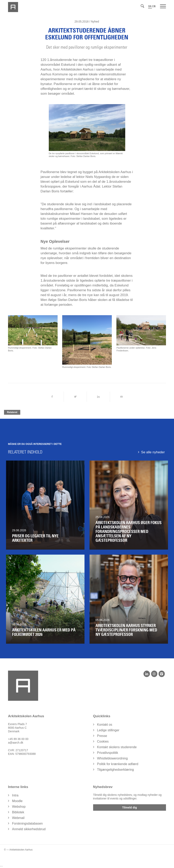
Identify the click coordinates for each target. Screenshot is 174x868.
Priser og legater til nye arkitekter (35, 538)
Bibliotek (18, 812)
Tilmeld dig (129, 807)
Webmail (18, 818)
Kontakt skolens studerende (117, 747)
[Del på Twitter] (75, 397)
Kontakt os (105, 725)
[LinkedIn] (147, 674)
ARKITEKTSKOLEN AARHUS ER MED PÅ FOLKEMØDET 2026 (44, 632)
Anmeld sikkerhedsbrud (29, 829)
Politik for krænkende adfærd (118, 764)
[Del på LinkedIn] (98, 397)
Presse (102, 736)
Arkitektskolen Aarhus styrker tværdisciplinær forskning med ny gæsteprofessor (126, 630)
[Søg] (142, 6)
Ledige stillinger (108, 730)
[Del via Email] (121, 397)
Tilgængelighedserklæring (116, 770)
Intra (15, 795)
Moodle (17, 801)
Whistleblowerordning (112, 758)
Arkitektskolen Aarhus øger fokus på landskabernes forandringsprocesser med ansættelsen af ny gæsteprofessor (129, 531)
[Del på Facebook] (52, 397)
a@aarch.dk (16, 743)
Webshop (19, 807)
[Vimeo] (162, 674)
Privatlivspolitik (108, 753)
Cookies (103, 741)
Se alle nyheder (153, 452)
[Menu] (163, 6)
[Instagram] (154, 674)
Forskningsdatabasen (27, 823)
